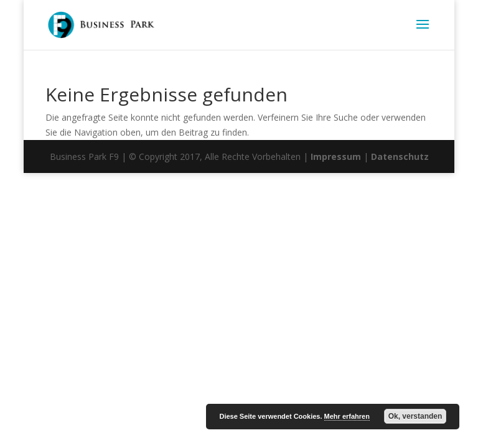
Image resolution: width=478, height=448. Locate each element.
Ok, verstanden (415, 416)
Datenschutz (400, 156)
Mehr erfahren (347, 416)
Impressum (336, 156)
